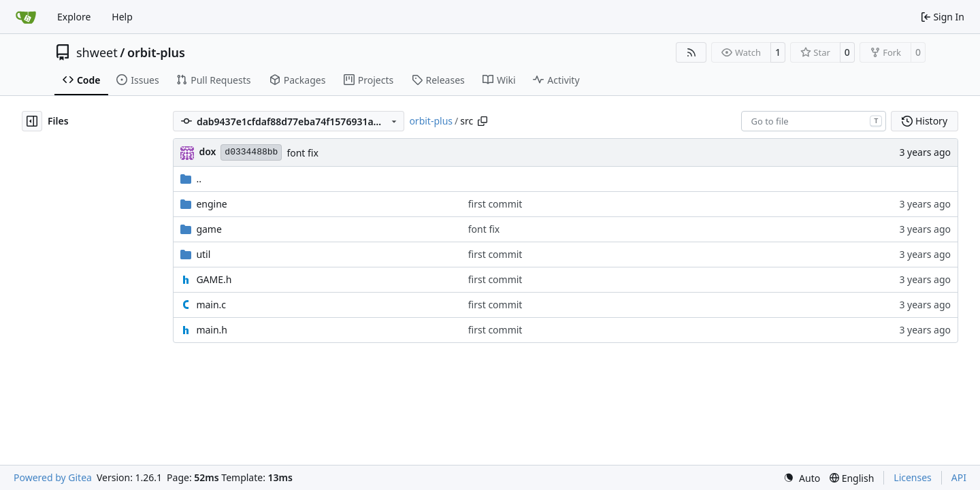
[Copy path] (483, 121)
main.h (212, 330)
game (209, 229)
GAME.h (214, 279)
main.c (211, 305)
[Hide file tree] (32, 121)
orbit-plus (156, 52)
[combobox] (814, 121)
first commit (495, 204)
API (959, 477)
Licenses (913, 477)
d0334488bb (251, 152)
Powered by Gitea (53, 477)
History (925, 121)
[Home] (26, 17)
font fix (302, 153)
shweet (97, 52)
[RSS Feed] (691, 52)
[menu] (802, 478)
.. (191, 179)
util (203, 254)
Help (122, 17)
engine (211, 204)
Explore (74, 17)
